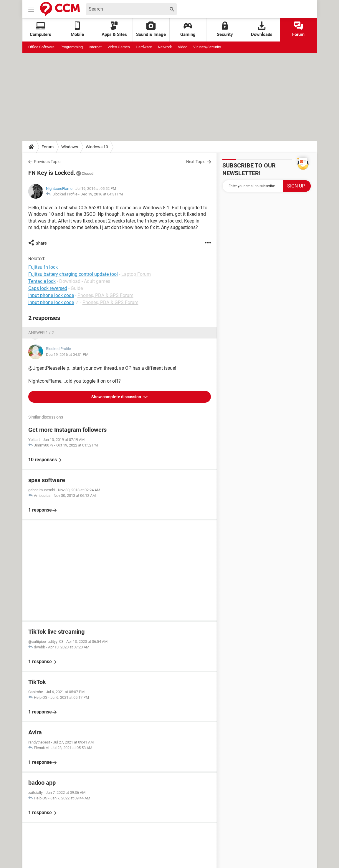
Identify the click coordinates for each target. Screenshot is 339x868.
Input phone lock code (51, 295)
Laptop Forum (136, 274)
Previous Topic (47, 162)
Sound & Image (151, 29)
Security (225, 29)
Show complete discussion (117, 397)
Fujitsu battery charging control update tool (73, 274)
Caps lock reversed (48, 288)
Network (165, 47)
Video (183, 47)
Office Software (41, 47)
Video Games (119, 47)
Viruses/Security (207, 47)
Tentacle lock (42, 281)
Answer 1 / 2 (41, 333)
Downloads (262, 29)
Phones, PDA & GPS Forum (105, 295)
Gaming (188, 29)
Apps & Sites (114, 29)
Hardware (144, 47)
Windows (70, 147)
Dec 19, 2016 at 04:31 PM (102, 194)
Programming (72, 47)
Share (41, 243)
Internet (95, 47)
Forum (298, 29)
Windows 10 (97, 147)
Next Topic (196, 162)
